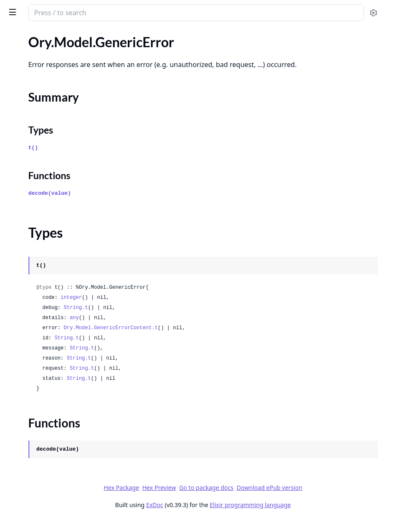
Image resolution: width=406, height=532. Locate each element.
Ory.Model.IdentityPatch (42, 365)
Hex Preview (222, 499)
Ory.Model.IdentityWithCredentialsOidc (60, 422)
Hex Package (185, 499)
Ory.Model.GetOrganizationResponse (60, 195)
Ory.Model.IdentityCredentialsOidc (58, 331)
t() (157, 159)
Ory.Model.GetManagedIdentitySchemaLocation (60, 149)
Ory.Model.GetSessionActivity (50, 240)
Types (23, 90)
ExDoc (218, 516)
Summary (28, 79)
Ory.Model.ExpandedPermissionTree (59, 42)
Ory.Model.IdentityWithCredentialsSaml (60, 479)
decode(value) (173, 205)
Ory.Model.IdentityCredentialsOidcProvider (60, 343)
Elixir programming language (314, 516)
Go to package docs (270, 499)
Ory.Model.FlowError (37, 53)
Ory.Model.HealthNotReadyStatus (56, 263)
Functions (29, 100)
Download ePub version (333, 499)
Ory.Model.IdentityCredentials (51, 297)
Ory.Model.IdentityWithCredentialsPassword (60, 456)
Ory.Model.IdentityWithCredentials (58, 411)
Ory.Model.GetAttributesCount (52, 138)
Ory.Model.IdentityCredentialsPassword (60, 354)
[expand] (118, 44)
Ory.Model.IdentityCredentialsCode (58, 308)
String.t (199, 319)
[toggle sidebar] (115, 12)
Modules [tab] (51, 34)
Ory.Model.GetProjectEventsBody (56, 217)
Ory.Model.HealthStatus (41, 274)
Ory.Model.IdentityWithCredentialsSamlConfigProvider (60, 502)
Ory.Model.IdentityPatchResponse (56, 377)
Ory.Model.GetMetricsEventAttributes (60, 172)
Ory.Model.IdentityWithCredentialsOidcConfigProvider (60, 445)
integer (195, 309)
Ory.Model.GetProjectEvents (48, 206)
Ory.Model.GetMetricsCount (48, 160)
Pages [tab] (15, 34)
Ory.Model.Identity (34, 286)
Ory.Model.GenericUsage (43, 126)
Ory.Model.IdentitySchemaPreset (54, 399)
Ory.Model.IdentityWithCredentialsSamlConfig (60, 490)
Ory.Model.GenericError (41, 65)
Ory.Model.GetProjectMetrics (49, 229)
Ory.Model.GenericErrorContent (53, 115)
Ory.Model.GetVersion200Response (59, 251)
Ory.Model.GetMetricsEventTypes (56, 183)
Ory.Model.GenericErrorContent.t (234, 339)
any (198, 329)
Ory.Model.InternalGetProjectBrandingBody (60, 513)
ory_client (24, 8)
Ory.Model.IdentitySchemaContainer (60, 388)
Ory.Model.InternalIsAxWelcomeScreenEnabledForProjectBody (60, 525)
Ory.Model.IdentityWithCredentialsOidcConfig (60, 434)
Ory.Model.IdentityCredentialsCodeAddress (60, 320)
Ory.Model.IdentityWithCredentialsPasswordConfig (60, 468)
